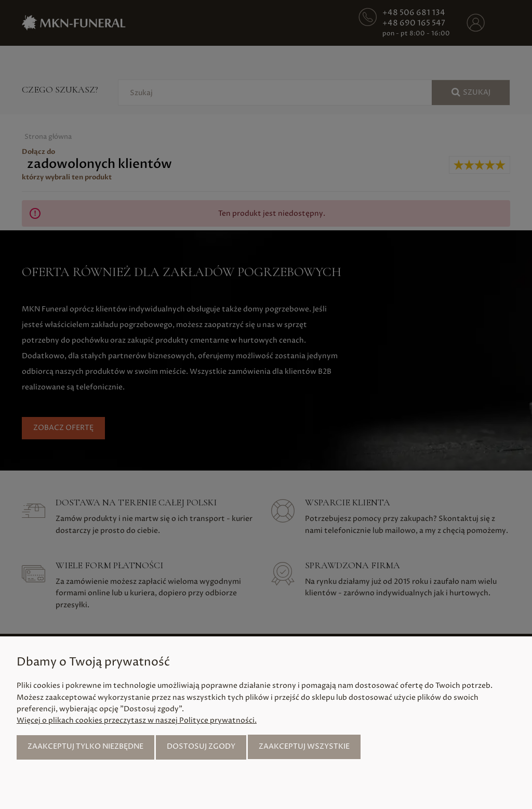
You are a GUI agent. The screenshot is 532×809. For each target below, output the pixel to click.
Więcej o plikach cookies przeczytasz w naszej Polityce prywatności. (137, 720)
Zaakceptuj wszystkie (304, 746)
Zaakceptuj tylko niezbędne (85, 746)
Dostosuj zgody (201, 746)
